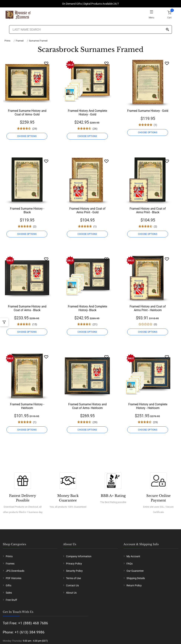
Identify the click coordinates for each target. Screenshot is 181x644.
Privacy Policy (74, 564)
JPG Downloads (15, 571)
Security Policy (74, 571)
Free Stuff (11, 600)
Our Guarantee (135, 571)
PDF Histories (14, 578)
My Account (133, 556)
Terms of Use (73, 578)
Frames (10, 564)
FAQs (130, 564)
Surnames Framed (38, 41)
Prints (7, 41)
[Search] (167, 30)
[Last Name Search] (90, 29)
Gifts (9, 585)
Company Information (79, 556)
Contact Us (72, 585)
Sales (9, 593)
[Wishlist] (46, 63)
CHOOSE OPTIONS (27, 136)
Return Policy (134, 585)
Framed (20, 41)
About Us (71, 593)
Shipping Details (136, 578)
